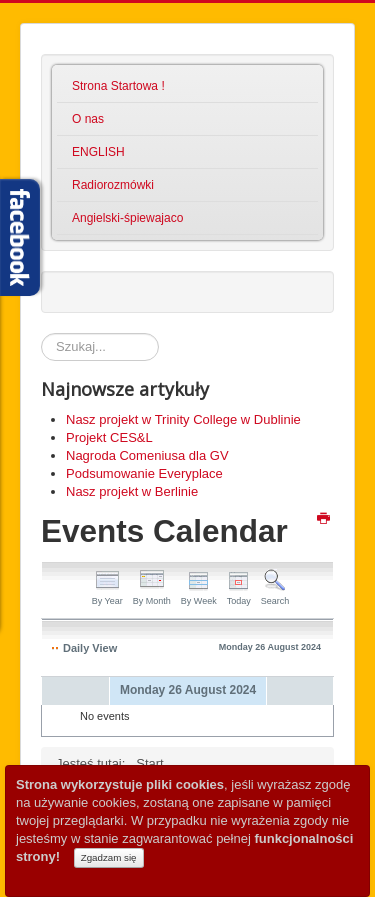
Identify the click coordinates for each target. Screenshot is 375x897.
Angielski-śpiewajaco (127, 218)
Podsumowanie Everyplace (144, 473)
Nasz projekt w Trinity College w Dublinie (183, 419)
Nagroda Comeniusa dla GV (147, 455)
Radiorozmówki (113, 185)
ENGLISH (98, 152)
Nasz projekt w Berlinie (132, 491)
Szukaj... (41, 333)
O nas (88, 119)
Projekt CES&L (109, 437)
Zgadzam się (109, 857)
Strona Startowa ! (118, 86)
